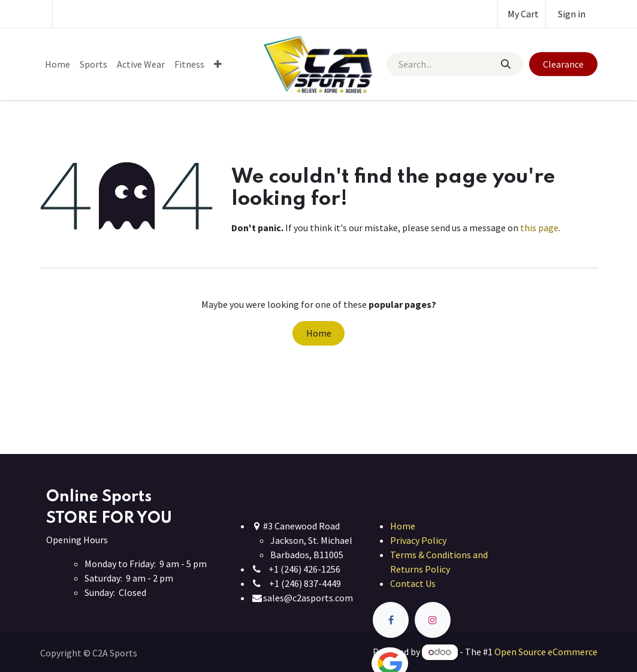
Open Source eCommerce (546, 652)
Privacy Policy (418, 540)
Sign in (572, 14)
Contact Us (413, 583)
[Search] (506, 64)
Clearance (563, 64)
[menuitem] (58, 64)
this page (539, 228)
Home (319, 333)
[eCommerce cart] (522, 14)
